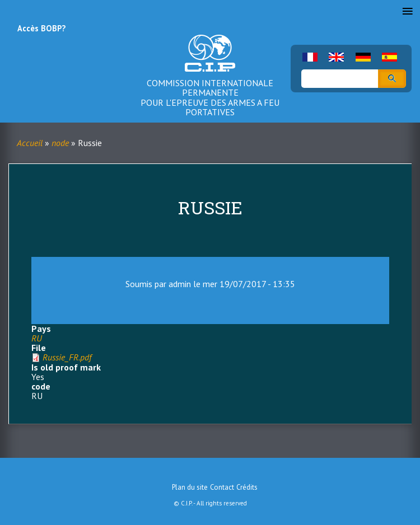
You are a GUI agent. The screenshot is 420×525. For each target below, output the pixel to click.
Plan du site (190, 487)
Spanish (389, 57)
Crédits (247, 487)
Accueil (30, 143)
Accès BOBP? (41, 28)
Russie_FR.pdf (67, 357)
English (336, 57)
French (310, 57)
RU (37, 338)
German (363, 57)
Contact (222, 487)
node (60, 143)
